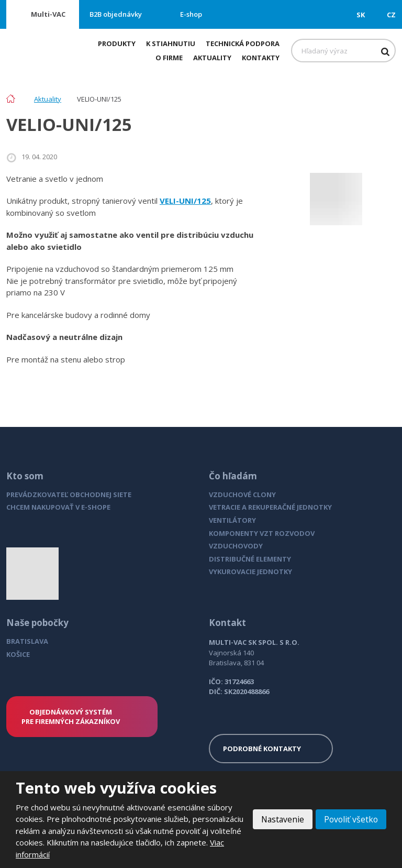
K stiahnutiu (171, 43)
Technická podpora (243, 43)
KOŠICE (18, 654)
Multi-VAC (48, 14)
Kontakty (261, 58)
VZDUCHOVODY (236, 546)
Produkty (117, 43)
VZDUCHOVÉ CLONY (242, 495)
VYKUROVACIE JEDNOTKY (250, 572)
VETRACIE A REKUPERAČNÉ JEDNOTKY (270, 507)
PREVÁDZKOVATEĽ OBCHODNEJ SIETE (69, 495)
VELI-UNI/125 (185, 201)
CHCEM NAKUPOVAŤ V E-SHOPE (58, 507)
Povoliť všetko (350, 819)
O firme (169, 58)
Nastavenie (280, 819)
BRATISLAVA (27, 641)
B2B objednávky (116, 14)
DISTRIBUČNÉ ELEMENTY (250, 559)
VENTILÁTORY (232, 520)
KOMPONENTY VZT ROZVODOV (262, 533)
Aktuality (212, 58)
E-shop (191, 14)
